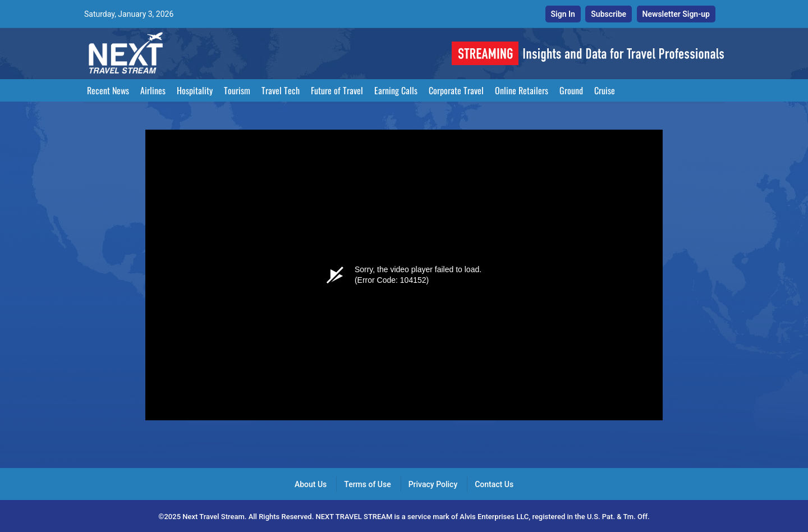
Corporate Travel (456, 90)
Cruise (605, 90)
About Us (311, 484)
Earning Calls (396, 90)
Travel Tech (281, 90)
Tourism (237, 90)
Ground (571, 90)
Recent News (108, 90)
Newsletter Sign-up (676, 14)
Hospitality (195, 90)
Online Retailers (522, 90)
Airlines (153, 90)
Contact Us (494, 484)
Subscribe (609, 14)
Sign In (563, 14)
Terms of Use (367, 484)
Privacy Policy (433, 484)
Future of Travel (337, 90)
